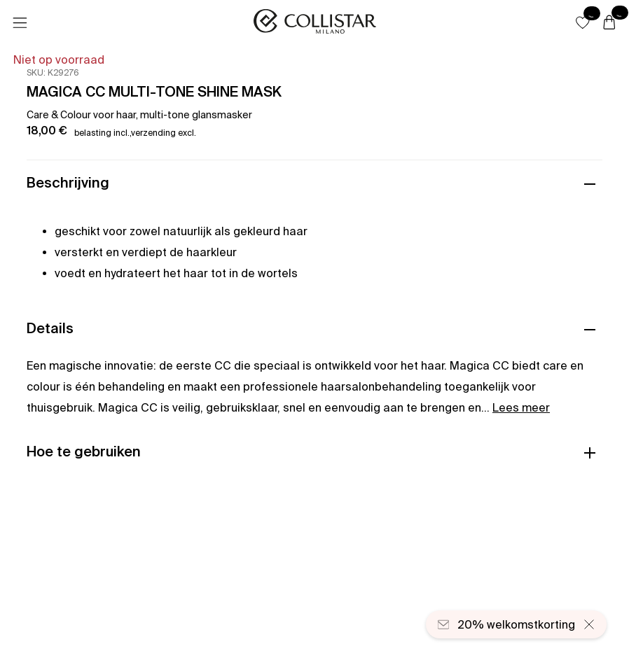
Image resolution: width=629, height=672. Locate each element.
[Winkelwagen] (609, 23)
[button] (583, 22)
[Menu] (20, 23)
